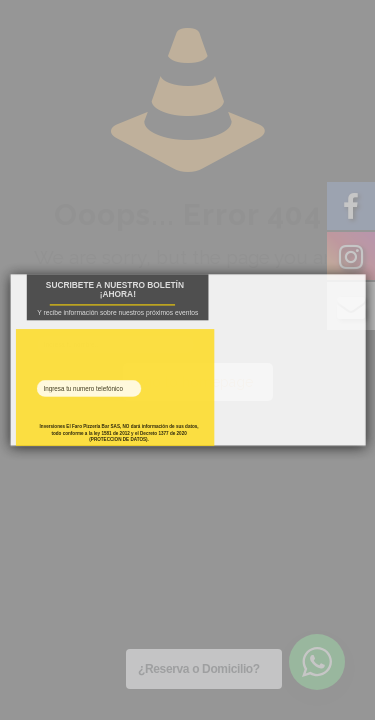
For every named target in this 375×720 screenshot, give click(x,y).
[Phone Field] (88, 388)
